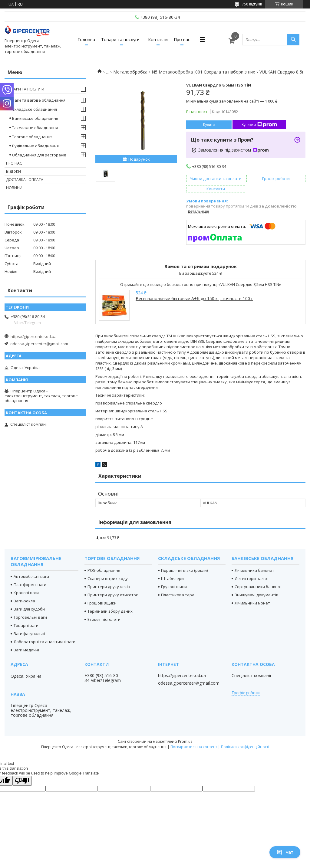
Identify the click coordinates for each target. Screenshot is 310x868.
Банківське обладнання (35, 118)
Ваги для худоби (29, 609)
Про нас (182, 39)
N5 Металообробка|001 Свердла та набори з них (203, 72)
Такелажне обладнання (35, 128)
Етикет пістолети (104, 619)
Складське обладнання (35, 109)
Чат (285, 852)
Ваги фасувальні (29, 634)
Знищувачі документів (257, 595)
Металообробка (130, 72)
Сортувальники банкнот (258, 587)
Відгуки (13, 171)
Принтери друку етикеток (113, 595)
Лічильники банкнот (254, 570)
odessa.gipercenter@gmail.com (39, 344)
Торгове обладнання (32, 137)
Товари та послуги (120, 39)
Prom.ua (185, 741)
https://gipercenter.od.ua (34, 336)
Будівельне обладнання (35, 146)
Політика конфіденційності (245, 747)
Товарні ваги (26, 625)
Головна (86, 39)
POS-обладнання (104, 570)
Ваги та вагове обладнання (39, 100)
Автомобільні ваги (31, 576)
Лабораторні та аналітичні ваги (45, 642)
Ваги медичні (26, 650)
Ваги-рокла (24, 601)
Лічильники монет (252, 603)
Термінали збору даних (110, 611)
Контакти (158, 39)
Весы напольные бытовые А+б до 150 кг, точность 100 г (194, 298)
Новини (14, 188)
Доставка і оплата (25, 180)
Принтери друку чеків (109, 587)
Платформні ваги (30, 585)
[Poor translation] (22, 781)
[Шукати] (293, 40)
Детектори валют (252, 578)
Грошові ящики (102, 603)
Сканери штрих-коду (108, 578)
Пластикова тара (178, 595)
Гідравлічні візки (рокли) (184, 570)
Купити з (259, 125)
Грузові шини (174, 587)
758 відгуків (252, 4)
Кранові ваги (26, 593)
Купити (209, 125)
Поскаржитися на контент (194, 747)
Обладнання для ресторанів (39, 155)
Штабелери (172, 578)
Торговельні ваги (30, 617)
